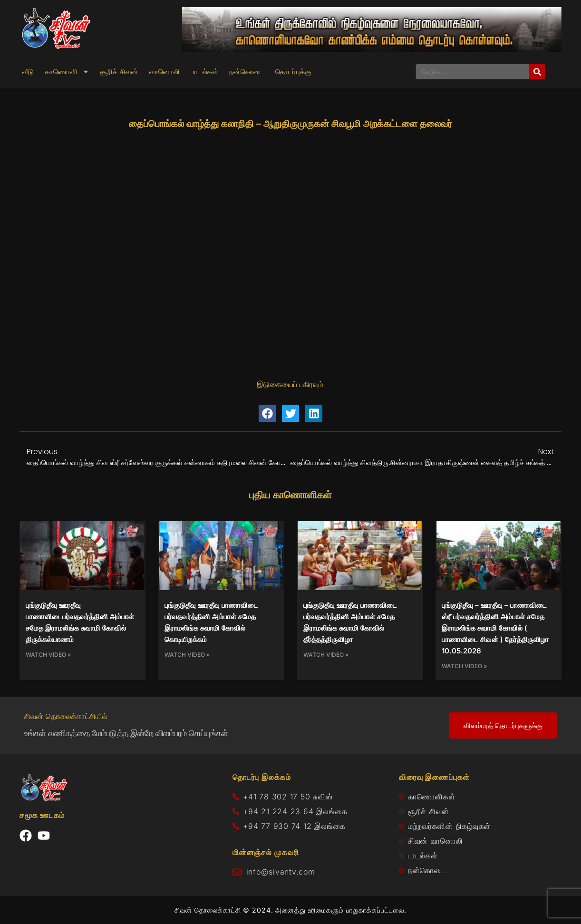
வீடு (28, 72)
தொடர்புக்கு (293, 72)
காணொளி (67, 72)
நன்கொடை (247, 72)
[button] (267, 413)
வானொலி (165, 72)
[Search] (537, 72)
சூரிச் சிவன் (119, 72)
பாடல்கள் (204, 72)
